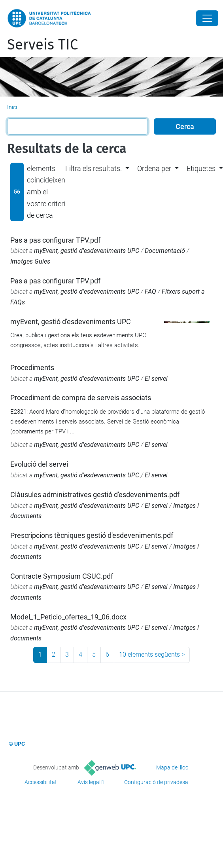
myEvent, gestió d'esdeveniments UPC (87, 251)
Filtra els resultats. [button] (94, 168)
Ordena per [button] (154, 168)
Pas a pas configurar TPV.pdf (55, 240)
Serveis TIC (43, 45)
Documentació (165, 251)
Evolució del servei (39, 464)
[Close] (207, 18)
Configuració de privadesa (156, 782)
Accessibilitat (41, 782)
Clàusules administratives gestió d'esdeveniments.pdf (95, 495)
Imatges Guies (30, 261)
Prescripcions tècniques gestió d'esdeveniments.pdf (92, 535)
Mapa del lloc (172, 767)
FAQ (150, 292)
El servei (156, 379)
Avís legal (89, 782)
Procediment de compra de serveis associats (81, 398)
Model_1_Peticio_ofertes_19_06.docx (68, 617)
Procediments (32, 368)
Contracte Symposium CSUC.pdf (62, 576)
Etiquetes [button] (201, 168)
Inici (12, 107)
